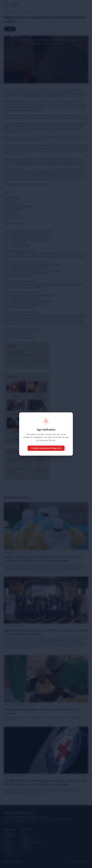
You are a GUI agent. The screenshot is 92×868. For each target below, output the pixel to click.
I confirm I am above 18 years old (46, 448)
